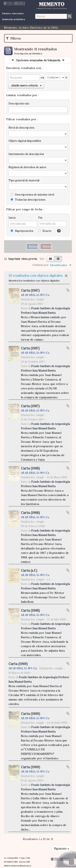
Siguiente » (61, 849)
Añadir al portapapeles (68, 290)
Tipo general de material (24, 180)
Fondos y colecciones (13, 13)
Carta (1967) (30, 290)
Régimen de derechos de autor (27, 167)
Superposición (22, 231)
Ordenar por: (41, 265)
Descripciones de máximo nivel (32, 195)
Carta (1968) (30, 468)
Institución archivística (14, 19)
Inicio (12, 218)
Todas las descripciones (28, 200)
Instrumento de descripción (26, 154)
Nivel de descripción (21, 128)
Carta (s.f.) (29, 570)
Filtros (13, 38)
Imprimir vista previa (20, 259)
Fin (40, 218)
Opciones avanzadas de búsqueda (38, 60)
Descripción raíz (19, 104)
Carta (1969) (18, 664)
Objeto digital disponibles (25, 141)
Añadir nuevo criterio (26, 85)
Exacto (45, 231)
